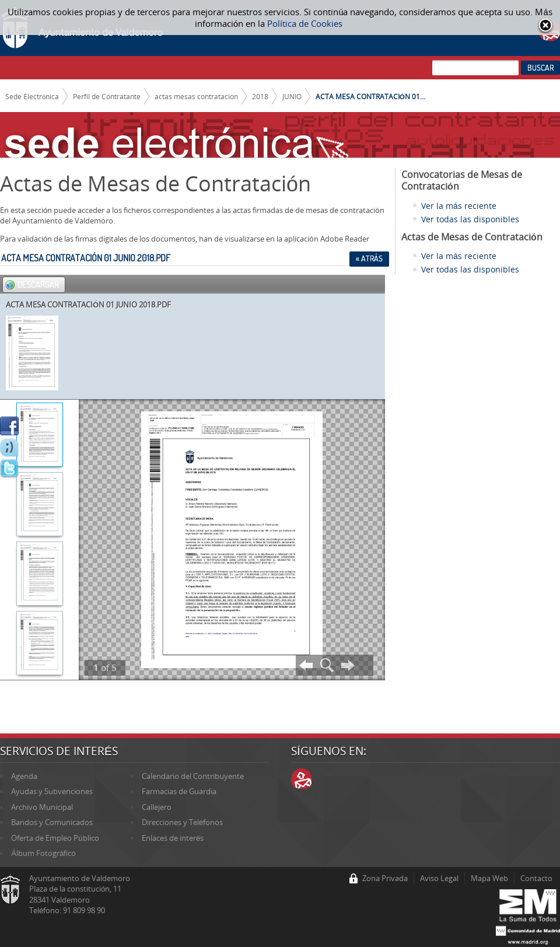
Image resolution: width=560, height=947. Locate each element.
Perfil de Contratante (107, 96)
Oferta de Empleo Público (55, 838)
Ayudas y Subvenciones (52, 791)
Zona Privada (385, 878)
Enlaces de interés (173, 838)
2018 (260, 96)
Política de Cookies (305, 23)
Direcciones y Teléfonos (182, 822)
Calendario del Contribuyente (193, 776)
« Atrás (369, 258)
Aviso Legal (439, 878)
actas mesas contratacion (196, 96)
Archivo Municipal (42, 807)
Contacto (536, 878)
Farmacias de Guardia (179, 791)
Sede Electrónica (32, 96)
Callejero (157, 807)
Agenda (24, 776)
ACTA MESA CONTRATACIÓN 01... (370, 96)
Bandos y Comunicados (52, 822)
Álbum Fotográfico (43, 853)
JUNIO (292, 96)
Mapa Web (489, 878)
